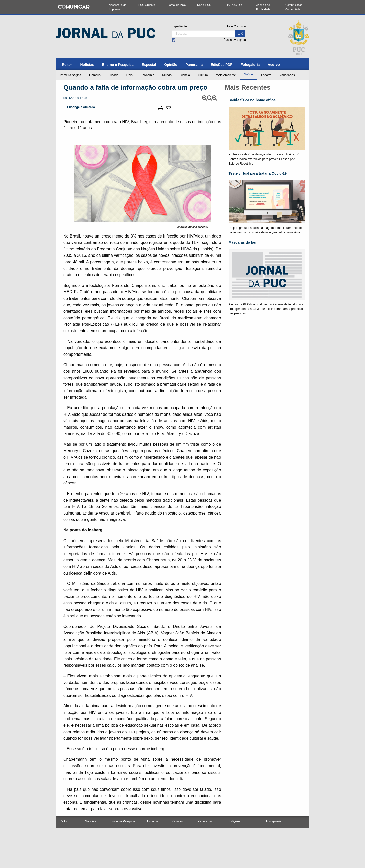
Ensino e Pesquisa (118, 65)
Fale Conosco (236, 26)
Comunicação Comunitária (294, 7)
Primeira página (70, 75)
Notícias (87, 65)
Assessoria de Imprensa (118, 7)
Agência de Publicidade (263, 7)
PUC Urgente (147, 5)
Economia (147, 75)
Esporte (266, 75)
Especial (149, 65)
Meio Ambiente (226, 75)
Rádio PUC (204, 5)
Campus (95, 75)
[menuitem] (67, 65)
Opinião (171, 65)
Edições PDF (222, 65)
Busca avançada (235, 40)
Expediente (179, 26)
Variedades (287, 75)
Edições (235, 821)
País (130, 75)
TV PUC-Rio (234, 5)
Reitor (67, 65)
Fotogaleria (250, 65)
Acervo (274, 65)
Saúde (249, 74)
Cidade (114, 75)
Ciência (185, 75)
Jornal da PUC (177, 5)
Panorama (194, 65)
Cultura (203, 75)
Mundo (167, 75)
